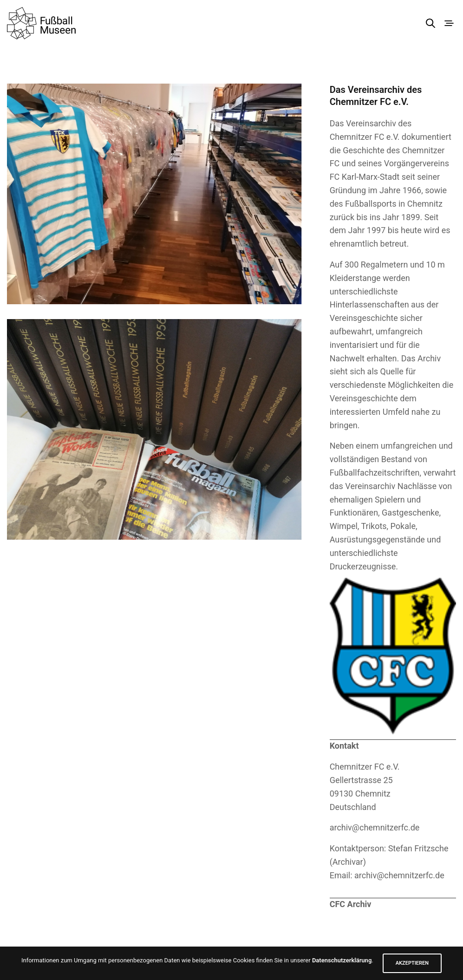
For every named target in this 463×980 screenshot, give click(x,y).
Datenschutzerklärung (342, 960)
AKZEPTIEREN (412, 963)
